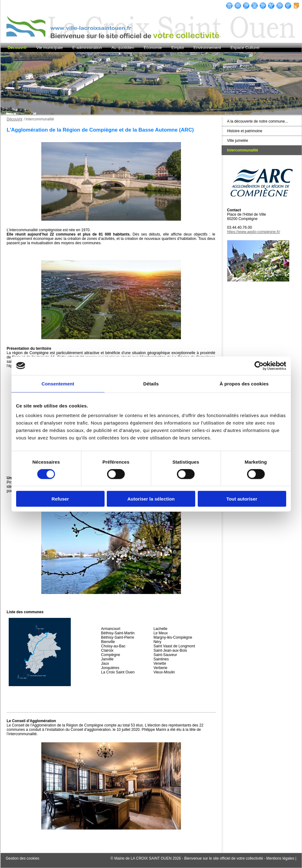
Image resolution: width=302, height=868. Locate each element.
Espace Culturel (245, 48)
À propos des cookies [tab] (244, 383)
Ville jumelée (238, 141)
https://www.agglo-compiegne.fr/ (254, 232)
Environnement (207, 48)
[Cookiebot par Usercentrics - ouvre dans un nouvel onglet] (259, 366)
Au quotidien (123, 48)
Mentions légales (280, 858)
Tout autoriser (242, 499)
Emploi (178, 48)
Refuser (60, 499)
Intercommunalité (243, 150)
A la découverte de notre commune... (258, 121)
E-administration (87, 48)
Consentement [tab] (58, 383)
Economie (153, 48)
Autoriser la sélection (151, 499)
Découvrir (17, 48)
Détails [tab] (151, 383)
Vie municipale (50, 48)
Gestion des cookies (23, 858)
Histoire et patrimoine (245, 131)
